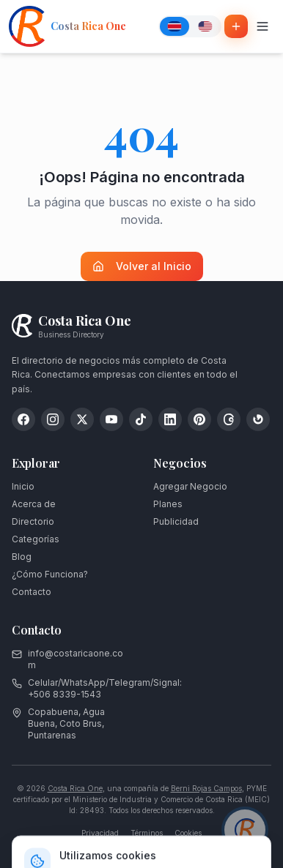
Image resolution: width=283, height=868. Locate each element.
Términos (147, 833)
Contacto (32, 592)
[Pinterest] (199, 419)
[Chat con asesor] (245, 830)
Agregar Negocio (190, 486)
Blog (22, 557)
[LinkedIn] (170, 419)
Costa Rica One (75, 788)
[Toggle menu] (262, 26)
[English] (205, 26)
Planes (168, 504)
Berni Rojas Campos (206, 788)
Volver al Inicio (142, 266)
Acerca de (34, 504)
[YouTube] (111, 419)
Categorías (36, 539)
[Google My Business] (258, 419)
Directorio (33, 521)
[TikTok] (141, 419)
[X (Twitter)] (82, 419)
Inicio (23, 486)
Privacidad (100, 833)
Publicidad (176, 521)
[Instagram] (53, 419)
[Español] (174, 26)
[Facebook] (23, 419)
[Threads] (229, 419)
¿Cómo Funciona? (50, 574)
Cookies (188, 833)
